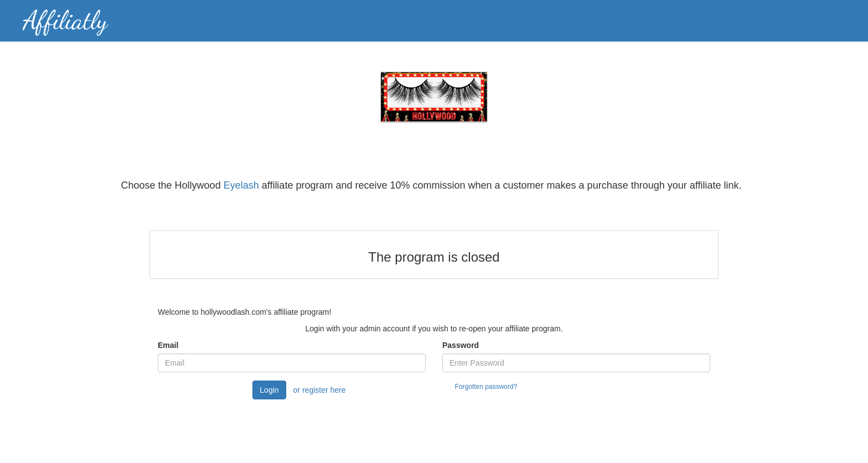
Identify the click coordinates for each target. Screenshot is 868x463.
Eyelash (241, 185)
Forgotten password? (486, 387)
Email (168, 345)
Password (461, 345)
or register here (320, 390)
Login (269, 390)
